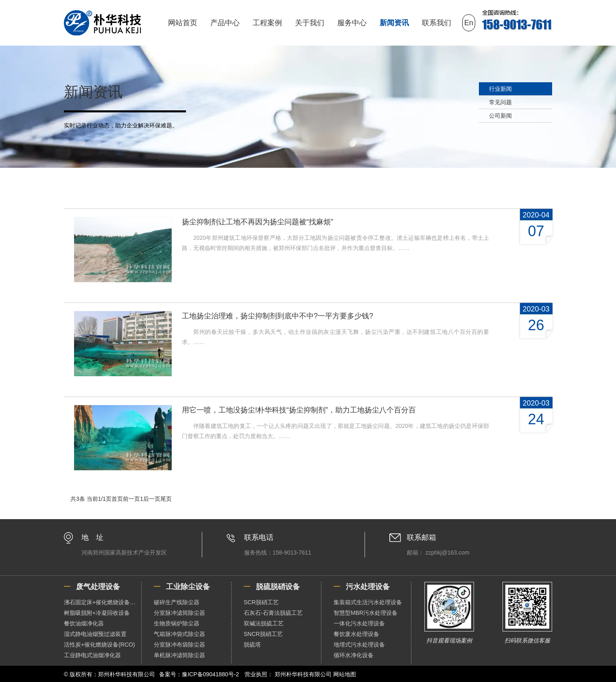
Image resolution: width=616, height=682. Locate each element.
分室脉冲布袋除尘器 (179, 645)
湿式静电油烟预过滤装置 (95, 634)
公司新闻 (500, 116)
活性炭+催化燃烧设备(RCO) (99, 645)
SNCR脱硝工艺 (263, 634)
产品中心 (225, 23)
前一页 (131, 499)
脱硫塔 (252, 645)
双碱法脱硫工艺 (264, 623)
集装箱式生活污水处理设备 (368, 602)
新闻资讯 (394, 23)
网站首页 (183, 23)
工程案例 (267, 23)
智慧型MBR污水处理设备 (366, 613)
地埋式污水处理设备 (359, 645)
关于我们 (310, 23)
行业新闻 (500, 89)
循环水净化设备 (354, 655)
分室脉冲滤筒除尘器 (179, 613)
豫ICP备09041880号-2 (210, 674)
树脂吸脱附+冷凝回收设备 (97, 613)
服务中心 (352, 23)
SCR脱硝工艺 (261, 602)
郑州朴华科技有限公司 (303, 674)
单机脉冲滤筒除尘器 (179, 655)
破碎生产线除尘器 (177, 602)
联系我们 (437, 23)
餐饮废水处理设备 (356, 634)
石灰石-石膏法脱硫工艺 (273, 613)
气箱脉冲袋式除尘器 (179, 634)
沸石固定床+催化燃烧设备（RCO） (103, 602)
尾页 (166, 499)
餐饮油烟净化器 (84, 623)
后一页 (152, 499)
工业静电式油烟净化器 (92, 655)
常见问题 (500, 102)
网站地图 (345, 674)
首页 (117, 499)
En (469, 23)
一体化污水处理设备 (359, 623)
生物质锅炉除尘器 (177, 623)
